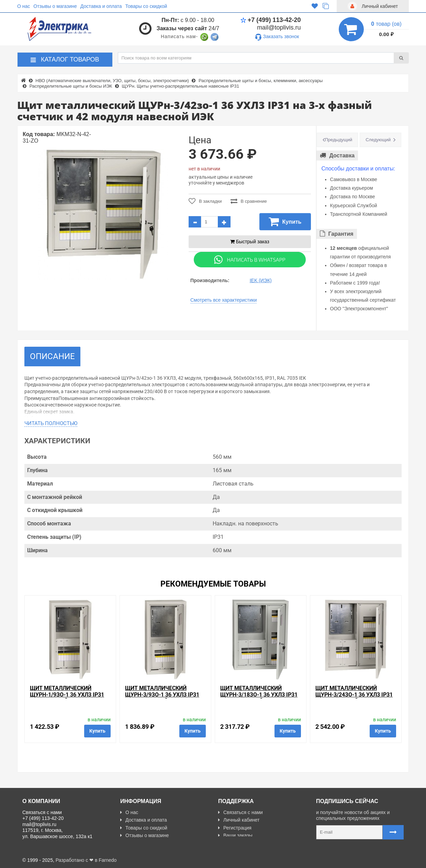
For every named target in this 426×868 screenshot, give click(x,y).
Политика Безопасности (150, 843)
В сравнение (249, 201)
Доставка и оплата (101, 6)
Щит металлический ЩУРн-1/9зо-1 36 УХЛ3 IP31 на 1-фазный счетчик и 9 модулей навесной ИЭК (67, 698)
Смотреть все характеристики (224, 300)
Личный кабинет (239, 820)
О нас (24, 6)
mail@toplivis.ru (279, 27)
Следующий (378, 140)
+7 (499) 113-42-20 (271, 20)
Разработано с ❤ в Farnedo (86, 860)
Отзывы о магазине (55, 6)
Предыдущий (339, 140)
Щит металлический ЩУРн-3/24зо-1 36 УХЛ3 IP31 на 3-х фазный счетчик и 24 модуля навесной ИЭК (354, 698)
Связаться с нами (240, 812)
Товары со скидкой (146, 6)
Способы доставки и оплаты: (358, 169)
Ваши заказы (235, 835)
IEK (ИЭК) (261, 280)
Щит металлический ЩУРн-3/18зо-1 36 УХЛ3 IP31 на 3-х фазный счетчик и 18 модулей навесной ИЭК (259, 698)
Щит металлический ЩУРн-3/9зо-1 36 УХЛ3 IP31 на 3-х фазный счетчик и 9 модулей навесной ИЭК (164, 698)
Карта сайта (234, 843)
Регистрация (235, 828)
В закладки (205, 201)
